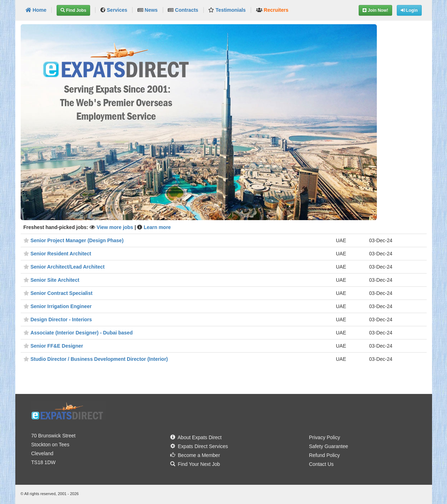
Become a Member (195, 455)
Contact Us (321, 464)
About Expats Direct (196, 437)
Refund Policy (324, 455)
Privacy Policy (325, 437)
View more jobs (115, 227)
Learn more (157, 227)
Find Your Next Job (195, 464)
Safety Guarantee (329, 446)
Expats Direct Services (199, 446)
